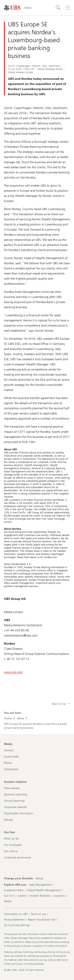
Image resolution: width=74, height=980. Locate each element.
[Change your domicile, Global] (39, 879)
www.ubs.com (13, 672)
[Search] (58, 8)
